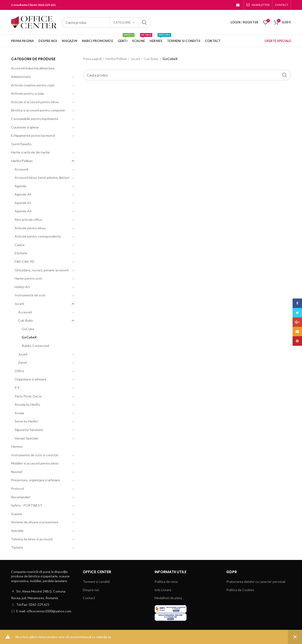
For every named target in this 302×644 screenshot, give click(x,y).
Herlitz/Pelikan (116, 59)
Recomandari (21, 497)
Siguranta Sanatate (29, 430)
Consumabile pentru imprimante (35, 119)
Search (144, 22)
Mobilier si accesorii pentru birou (35, 463)
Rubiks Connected (35, 346)
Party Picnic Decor (28, 396)
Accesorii (21, 169)
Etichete (21, 253)
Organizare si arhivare (31, 379)
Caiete (20, 245)
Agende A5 (23, 203)
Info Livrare (163, 590)
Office (19, 371)
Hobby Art (22, 287)
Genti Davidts (21, 144)
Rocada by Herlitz (27, 404)
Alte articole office (28, 220)
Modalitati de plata (168, 598)
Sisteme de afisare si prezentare (35, 522)
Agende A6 (23, 211)
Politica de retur (166, 582)
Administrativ (21, 77)
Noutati (17, 472)
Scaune (17, 514)
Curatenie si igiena (25, 127)
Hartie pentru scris (28, 278)
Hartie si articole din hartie (30, 152)
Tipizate (17, 547)
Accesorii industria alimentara (33, 68)
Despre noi (91, 590)
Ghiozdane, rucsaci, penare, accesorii (42, 270)
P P (17, 388)
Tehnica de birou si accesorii (32, 539)
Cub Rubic (151, 59)
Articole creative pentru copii (33, 85)
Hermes (17, 446)
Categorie (122, 22)
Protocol (17, 488)
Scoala (19, 413)
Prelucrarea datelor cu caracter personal (256, 582)
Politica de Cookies (240, 590)
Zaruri (23, 362)
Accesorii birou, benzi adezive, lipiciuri (42, 177)
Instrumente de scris (30, 295)
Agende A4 (23, 194)
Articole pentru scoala (27, 93)
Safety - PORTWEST (27, 505)
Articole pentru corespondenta (38, 236)
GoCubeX (29, 337)
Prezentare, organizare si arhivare (36, 480)
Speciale (17, 531)
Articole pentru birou (30, 228)
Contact (89, 598)
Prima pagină (92, 59)
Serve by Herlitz (26, 421)
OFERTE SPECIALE (278, 41)
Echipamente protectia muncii (33, 135)
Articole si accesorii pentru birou (35, 102)
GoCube (28, 329)
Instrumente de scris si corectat (35, 455)
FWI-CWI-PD (25, 262)
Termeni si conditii (96, 582)
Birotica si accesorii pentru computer (38, 110)
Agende (21, 186)
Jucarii (135, 59)
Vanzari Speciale (26, 438)
